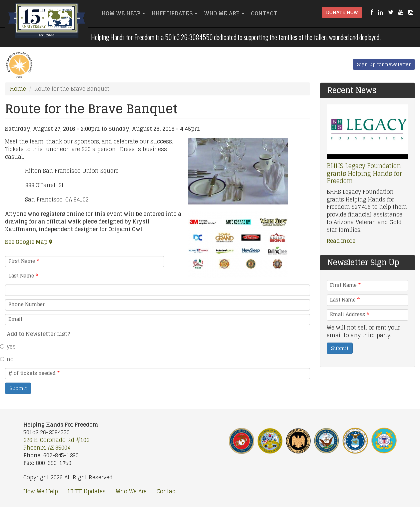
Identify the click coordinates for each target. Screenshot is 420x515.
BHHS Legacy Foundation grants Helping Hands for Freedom (364, 173)
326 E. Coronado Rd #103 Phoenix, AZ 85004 (56, 444)
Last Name (23, 276)
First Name (24, 261)
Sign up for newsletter (384, 64)
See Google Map (26, 242)
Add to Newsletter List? (38, 334)
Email (15, 319)
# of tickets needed (34, 373)
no (9, 359)
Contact (264, 13)
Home (18, 89)
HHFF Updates (174, 13)
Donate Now (342, 12)
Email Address (349, 315)
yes (10, 347)
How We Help (123, 13)
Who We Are (224, 13)
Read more (341, 241)
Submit (18, 388)
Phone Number (26, 305)
